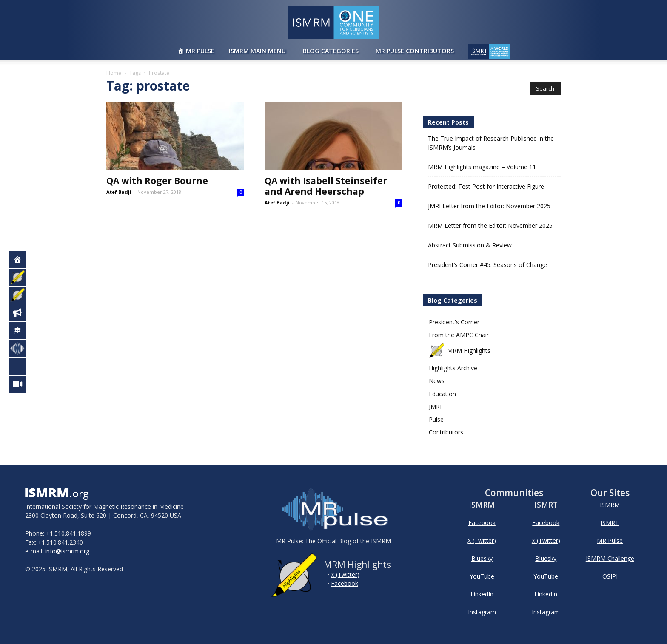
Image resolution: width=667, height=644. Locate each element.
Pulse (436, 419)
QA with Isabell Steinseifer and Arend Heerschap (326, 186)
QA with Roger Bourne (157, 181)
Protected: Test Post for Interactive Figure (486, 186)
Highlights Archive (453, 368)
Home (114, 73)
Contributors (446, 432)
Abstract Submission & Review (470, 245)
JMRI (435, 407)
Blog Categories (331, 51)
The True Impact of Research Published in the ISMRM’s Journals (491, 143)
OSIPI (610, 576)
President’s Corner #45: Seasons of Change (487, 265)
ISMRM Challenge (610, 558)
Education (442, 394)
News (437, 381)
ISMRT (610, 523)
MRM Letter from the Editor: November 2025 (490, 226)
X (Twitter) (345, 574)
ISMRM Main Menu (257, 51)
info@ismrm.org (67, 551)
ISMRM (610, 505)
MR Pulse (200, 51)
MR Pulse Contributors (415, 51)
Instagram (482, 612)
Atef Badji (119, 192)
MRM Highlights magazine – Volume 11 (482, 167)
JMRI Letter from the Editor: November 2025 (489, 206)
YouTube (482, 576)
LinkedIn (482, 594)
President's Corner (454, 322)
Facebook (345, 583)
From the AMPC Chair (459, 335)
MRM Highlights (460, 350)
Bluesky (482, 558)
